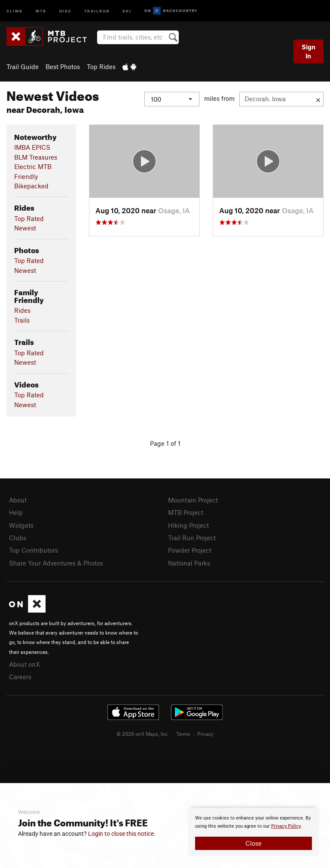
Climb (15, 11)
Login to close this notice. (122, 834)
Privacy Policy (286, 826)
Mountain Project (193, 500)
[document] (254, 832)
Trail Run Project (192, 538)
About (18, 500)
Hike (65, 11)
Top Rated (29, 218)
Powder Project (190, 550)
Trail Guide (23, 67)
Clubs (18, 538)
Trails (22, 320)
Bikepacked (31, 186)
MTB (41, 11)
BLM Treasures (36, 157)
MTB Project (186, 512)
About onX (24, 664)
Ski (127, 11)
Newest (25, 228)
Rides (22, 310)
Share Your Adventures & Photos (56, 563)
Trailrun (97, 11)
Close (254, 843)
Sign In (309, 51)
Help (16, 512)
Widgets (21, 525)
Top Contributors (34, 550)
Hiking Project (188, 525)
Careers (20, 677)
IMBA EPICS (32, 147)
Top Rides (101, 67)
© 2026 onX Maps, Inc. (143, 734)
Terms (183, 734)
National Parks (189, 563)
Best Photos (63, 67)
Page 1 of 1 (165, 443)
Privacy (205, 734)
